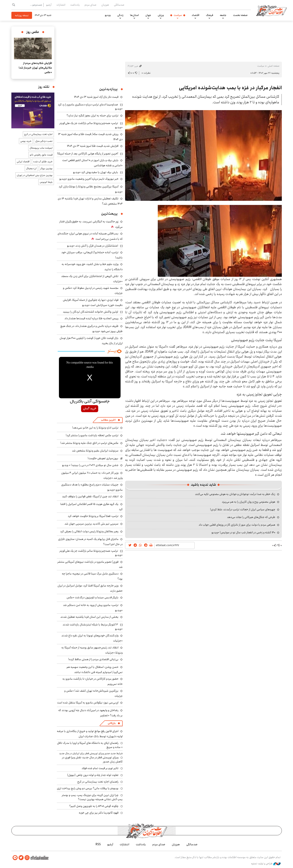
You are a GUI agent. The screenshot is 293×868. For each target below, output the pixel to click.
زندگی (120, 15)
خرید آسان (90, 409)
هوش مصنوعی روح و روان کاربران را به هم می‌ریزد (249, 502)
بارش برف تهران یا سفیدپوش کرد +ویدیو (96, 172)
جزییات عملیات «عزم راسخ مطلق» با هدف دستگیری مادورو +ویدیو (92, 487)
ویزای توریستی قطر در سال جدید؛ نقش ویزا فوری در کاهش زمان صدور (92, 760)
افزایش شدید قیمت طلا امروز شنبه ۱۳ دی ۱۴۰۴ (93, 146)
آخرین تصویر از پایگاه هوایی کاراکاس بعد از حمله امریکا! (88, 154)
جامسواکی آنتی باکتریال (90, 402)
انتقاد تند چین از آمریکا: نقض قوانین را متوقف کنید (90, 496)
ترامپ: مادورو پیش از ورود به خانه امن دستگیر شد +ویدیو (93, 608)
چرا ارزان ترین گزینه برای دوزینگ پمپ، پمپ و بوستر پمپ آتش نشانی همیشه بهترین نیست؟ (92, 797)
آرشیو (49, 5)
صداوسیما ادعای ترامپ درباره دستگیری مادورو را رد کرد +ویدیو (90, 107)
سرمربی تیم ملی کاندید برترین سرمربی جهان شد (91, 524)
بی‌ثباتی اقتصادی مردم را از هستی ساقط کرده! (93, 659)
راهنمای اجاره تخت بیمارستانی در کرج (98, 782)
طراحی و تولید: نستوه (266, 864)
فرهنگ (210, 15)
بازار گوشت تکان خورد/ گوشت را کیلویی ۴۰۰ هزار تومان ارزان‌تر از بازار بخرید (91, 341)
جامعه (223, 15)
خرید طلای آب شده (43, 162)
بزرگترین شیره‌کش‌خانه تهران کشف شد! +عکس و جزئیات (93, 693)
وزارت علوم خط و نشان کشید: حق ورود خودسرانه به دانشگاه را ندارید (92, 267)
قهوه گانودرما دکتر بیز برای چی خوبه (99, 813)
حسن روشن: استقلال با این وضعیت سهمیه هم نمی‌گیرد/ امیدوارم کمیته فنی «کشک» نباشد (95, 670)
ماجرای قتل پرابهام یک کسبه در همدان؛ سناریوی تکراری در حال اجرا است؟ (90, 542)
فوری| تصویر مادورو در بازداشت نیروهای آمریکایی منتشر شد (90, 564)
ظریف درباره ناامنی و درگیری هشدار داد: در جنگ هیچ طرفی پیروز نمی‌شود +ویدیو (91, 329)
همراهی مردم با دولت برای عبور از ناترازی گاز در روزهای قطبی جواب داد (237, 525)
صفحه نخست (240, 15)
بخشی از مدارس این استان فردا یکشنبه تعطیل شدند (89, 617)
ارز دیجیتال (31, 168)
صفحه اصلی (273, 66)
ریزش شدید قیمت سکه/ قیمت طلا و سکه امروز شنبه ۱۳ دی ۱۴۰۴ (90, 137)
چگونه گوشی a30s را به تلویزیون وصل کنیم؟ (94, 806)
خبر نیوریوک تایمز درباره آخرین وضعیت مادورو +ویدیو (89, 179)
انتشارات (61, 5)
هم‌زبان (105, 5)
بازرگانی (112, 723)
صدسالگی (119, 5)
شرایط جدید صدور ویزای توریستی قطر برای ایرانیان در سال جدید (91, 753)
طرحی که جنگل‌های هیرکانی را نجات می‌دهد (251, 517)
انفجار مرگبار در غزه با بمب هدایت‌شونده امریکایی (230, 88)
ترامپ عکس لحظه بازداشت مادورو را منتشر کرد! (92, 435)
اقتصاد (196, 15)
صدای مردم (90, 5)
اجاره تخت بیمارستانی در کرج (38, 134)
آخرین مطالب (108, 420)
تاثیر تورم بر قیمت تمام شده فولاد (100, 768)
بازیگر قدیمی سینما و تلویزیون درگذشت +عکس (93, 597)
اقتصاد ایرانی (23, 162)
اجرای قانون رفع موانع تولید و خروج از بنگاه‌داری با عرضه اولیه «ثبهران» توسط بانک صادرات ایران (90, 734)
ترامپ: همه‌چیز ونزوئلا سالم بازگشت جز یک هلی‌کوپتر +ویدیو (91, 125)
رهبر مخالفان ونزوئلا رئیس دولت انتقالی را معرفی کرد (89, 531)
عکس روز (33, 32)
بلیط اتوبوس (46, 182)
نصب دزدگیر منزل (44, 141)
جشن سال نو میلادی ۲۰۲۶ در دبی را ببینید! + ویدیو (90, 465)
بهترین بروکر (46, 168)
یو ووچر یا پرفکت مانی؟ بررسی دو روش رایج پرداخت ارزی (88, 788)
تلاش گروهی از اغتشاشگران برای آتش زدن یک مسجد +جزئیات (92, 279)
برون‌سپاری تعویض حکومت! (103, 458)
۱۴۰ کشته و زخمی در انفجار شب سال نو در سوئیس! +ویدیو (243, 532)
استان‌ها (134, 15)
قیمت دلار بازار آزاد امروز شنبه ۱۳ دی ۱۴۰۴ (96, 97)
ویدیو (108, 15)
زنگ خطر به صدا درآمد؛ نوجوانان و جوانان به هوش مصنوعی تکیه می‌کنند (235, 494)
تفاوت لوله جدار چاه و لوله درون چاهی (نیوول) (93, 775)
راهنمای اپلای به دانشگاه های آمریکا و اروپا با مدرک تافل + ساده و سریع (90, 745)
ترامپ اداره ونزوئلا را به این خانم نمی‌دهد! (95, 428)
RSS (98, 844)
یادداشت (75, 5)
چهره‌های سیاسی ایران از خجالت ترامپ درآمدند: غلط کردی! (243, 509)
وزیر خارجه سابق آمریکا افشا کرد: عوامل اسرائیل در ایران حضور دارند (90, 588)
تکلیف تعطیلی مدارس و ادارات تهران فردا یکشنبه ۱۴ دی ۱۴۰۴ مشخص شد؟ (90, 201)
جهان (148, 15)
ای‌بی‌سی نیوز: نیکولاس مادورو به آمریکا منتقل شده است (88, 703)
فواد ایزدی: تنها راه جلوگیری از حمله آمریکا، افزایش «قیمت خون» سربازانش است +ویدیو (93, 303)
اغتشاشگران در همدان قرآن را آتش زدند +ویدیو (93, 246)
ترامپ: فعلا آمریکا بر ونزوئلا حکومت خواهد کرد (93, 516)
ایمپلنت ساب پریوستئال (41, 148)
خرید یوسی (26, 141)
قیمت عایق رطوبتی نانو (41, 155)
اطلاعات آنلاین (271, 10)
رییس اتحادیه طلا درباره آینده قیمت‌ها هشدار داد (91, 318)
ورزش (161, 15)
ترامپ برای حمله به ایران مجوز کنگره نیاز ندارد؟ (93, 116)
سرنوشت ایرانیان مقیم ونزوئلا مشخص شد (95, 451)
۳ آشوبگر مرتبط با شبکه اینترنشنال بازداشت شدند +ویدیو (93, 627)
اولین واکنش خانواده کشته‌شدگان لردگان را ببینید (90, 312)
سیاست (178, 15)
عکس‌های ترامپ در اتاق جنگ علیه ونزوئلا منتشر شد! (89, 443)
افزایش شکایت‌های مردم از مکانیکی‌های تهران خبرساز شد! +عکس (35, 68)
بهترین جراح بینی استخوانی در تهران (35, 175)
